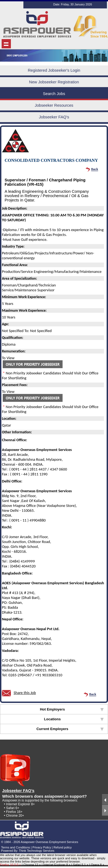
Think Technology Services (37, 851)
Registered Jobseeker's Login (54, 70)
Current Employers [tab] (70, 729)
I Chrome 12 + (32, 865)
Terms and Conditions (16, 847)
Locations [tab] (74, 719)
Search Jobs (54, 94)
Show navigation (6, 44)
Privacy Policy (42, 847)
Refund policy (63, 847)
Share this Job (25, 693)
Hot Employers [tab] (72, 709)
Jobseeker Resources (54, 105)
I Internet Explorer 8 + (56, 865)
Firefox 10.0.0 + (10, 865)
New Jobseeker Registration (54, 82)
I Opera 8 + (97, 865)
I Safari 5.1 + (80, 865)
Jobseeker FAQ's (54, 117)
